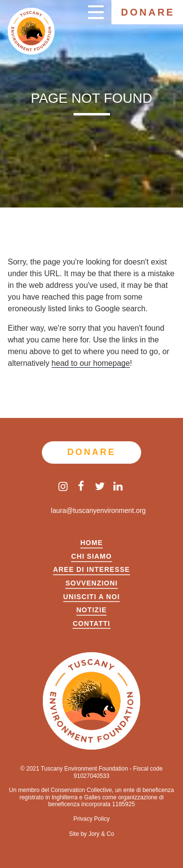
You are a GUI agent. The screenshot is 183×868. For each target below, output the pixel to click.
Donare (148, 12)
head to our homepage (91, 363)
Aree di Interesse (91, 570)
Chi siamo (91, 557)
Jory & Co (101, 834)
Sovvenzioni (91, 583)
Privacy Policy (92, 819)
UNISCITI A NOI (91, 597)
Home (91, 543)
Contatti (91, 624)
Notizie (92, 610)
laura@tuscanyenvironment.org (92, 510)
